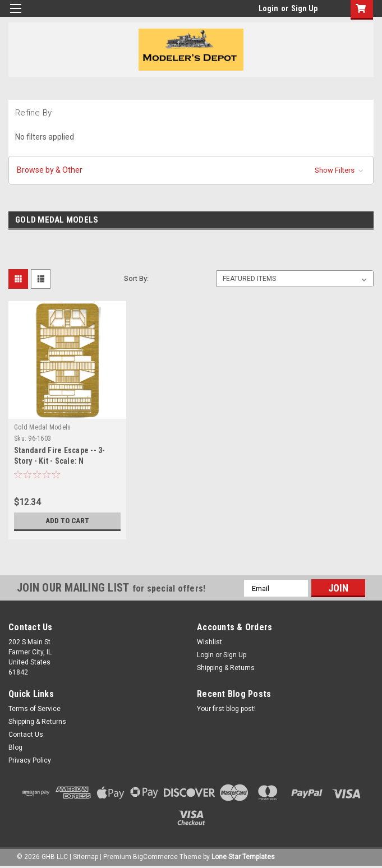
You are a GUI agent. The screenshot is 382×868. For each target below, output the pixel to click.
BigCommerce (155, 857)
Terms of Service (34, 709)
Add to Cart (68, 521)
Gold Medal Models (42, 427)
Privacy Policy (30, 760)
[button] (191, 170)
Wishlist (210, 642)
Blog (15, 747)
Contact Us (26, 735)
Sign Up (304, 8)
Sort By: (136, 278)
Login (268, 8)
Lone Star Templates (243, 857)
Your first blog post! (226, 709)
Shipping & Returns (226, 668)
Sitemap (86, 857)
